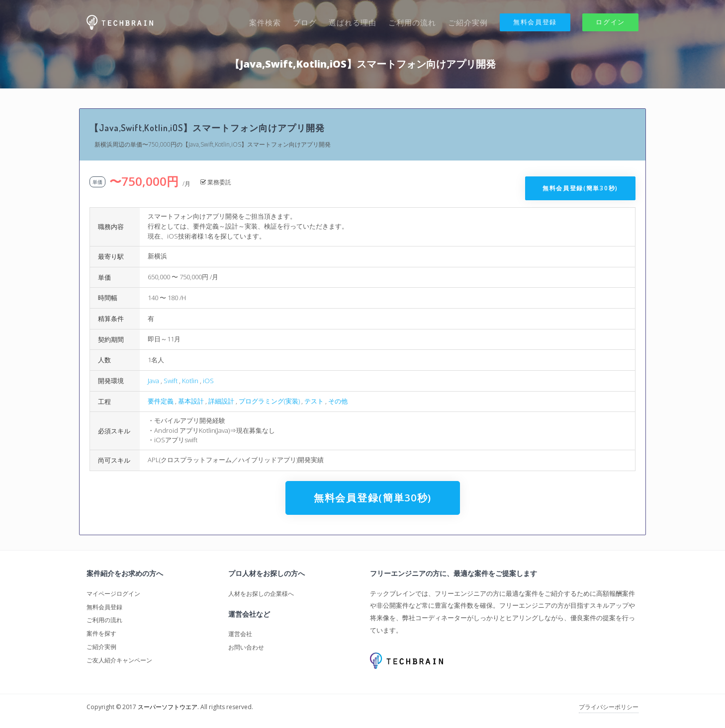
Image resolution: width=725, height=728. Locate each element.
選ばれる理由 (353, 22)
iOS (208, 381)
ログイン (610, 22)
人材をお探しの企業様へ (261, 594)
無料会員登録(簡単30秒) (580, 188)
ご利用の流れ (412, 22)
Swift (171, 381)
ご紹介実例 (468, 22)
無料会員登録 (535, 22)
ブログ (305, 22)
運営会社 (240, 634)
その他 (338, 401)
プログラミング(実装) (269, 401)
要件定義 (161, 401)
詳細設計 (221, 401)
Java (153, 381)
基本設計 (191, 401)
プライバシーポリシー (609, 707)
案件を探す (101, 633)
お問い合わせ (246, 647)
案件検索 (265, 22)
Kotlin (190, 381)
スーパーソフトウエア (168, 707)
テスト (314, 401)
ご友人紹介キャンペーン (119, 660)
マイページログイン (113, 594)
